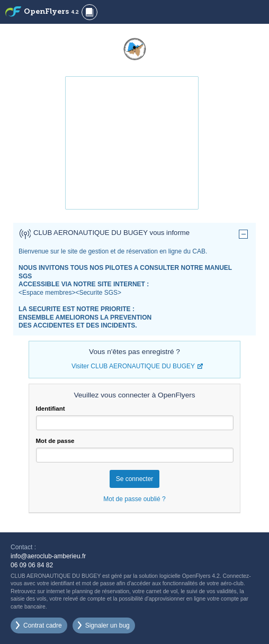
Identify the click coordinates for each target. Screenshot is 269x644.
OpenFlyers (51, 12)
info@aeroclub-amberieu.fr (48, 556)
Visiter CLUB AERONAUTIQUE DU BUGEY (133, 366)
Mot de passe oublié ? (134, 499)
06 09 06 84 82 (32, 565)
